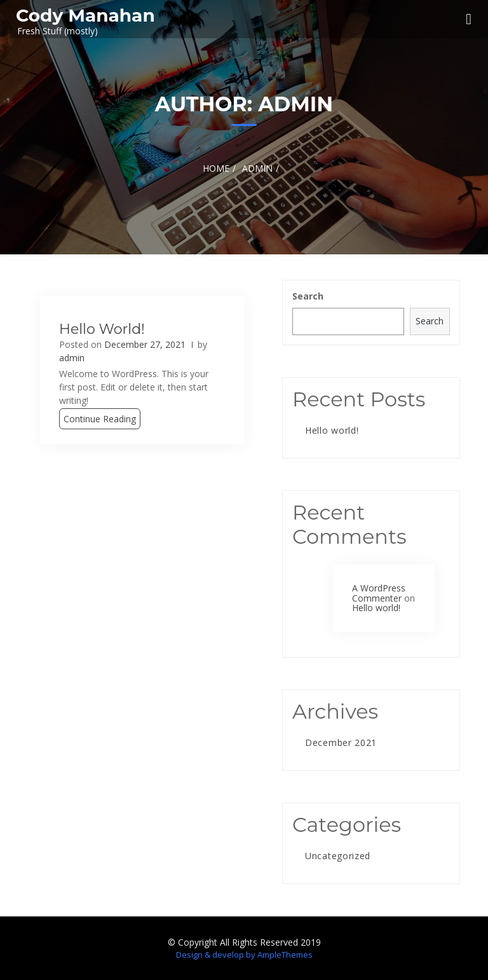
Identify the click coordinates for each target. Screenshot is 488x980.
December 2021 (341, 742)
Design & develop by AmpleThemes (244, 955)
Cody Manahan (85, 15)
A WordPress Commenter (379, 593)
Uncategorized (338, 856)
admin (72, 358)
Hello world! (102, 329)
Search (308, 296)
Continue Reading (100, 419)
